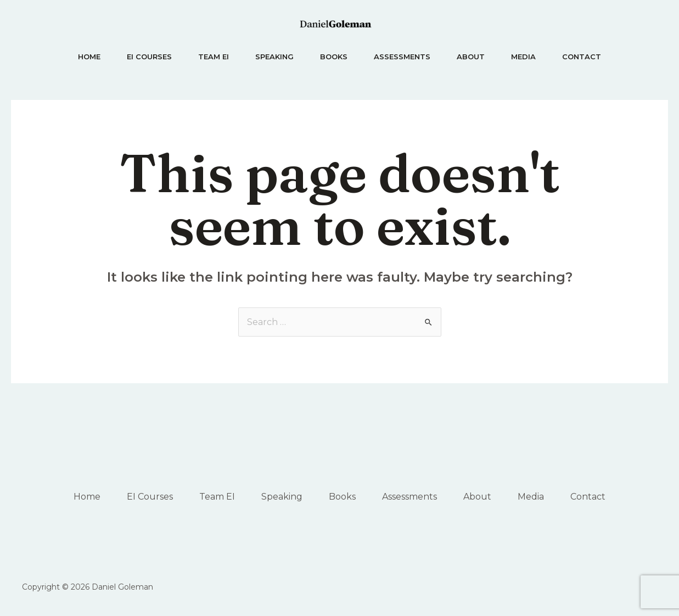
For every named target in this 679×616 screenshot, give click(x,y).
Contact (582, 57)
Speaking (274, 57)
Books (334, 57)
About (471, 57)
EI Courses (149, 57)
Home (89, 57)
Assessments (402, 57)
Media (523, 57)
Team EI (214, 57)
